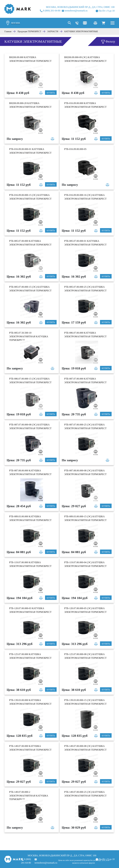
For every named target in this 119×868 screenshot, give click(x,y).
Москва (16, 23)
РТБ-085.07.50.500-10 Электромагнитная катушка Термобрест (29, 336)
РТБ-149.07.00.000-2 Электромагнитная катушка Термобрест (29, 796)
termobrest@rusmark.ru (75, 11)
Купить (51, 93)
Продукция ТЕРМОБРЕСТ (29, 31)
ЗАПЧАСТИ (53, 31)
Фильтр (108, 42)
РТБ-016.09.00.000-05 (75, 149)
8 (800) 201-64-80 (50, 11)
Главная (8, 31)
